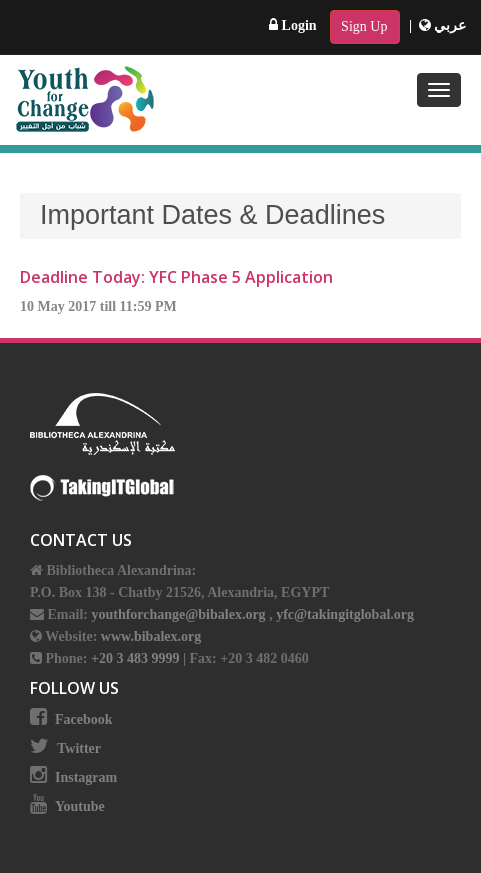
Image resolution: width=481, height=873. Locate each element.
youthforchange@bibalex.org (178, 614)
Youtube (80, 806)
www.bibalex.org (151, 636)
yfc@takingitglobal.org (345, 614)
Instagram (86, 777)
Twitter (79, 748)
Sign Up (364, 26)
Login (293, 25)
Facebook (84, 719)
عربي (443, 25)
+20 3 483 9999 (137, 658)
